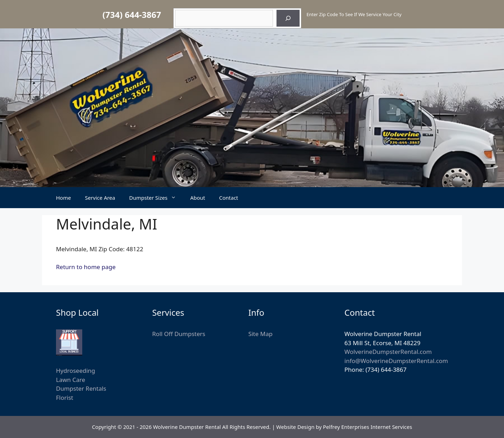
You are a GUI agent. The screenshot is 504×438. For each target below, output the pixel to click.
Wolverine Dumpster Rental (187, 427)
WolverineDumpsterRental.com (388, 352)
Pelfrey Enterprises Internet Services (368, 427)
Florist (65, 398)
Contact (229, 198)
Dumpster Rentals (81, 388)
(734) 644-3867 (132, 15)
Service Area (100, 198)
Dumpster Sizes (156, 198)
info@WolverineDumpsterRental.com (396, 361)
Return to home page (86, 267)
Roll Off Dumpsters (179, 334)
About (198, 198)
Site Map (260, 334)
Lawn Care (71, 380)
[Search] (288, 18)
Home (64, 198)
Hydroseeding (76, 371)
